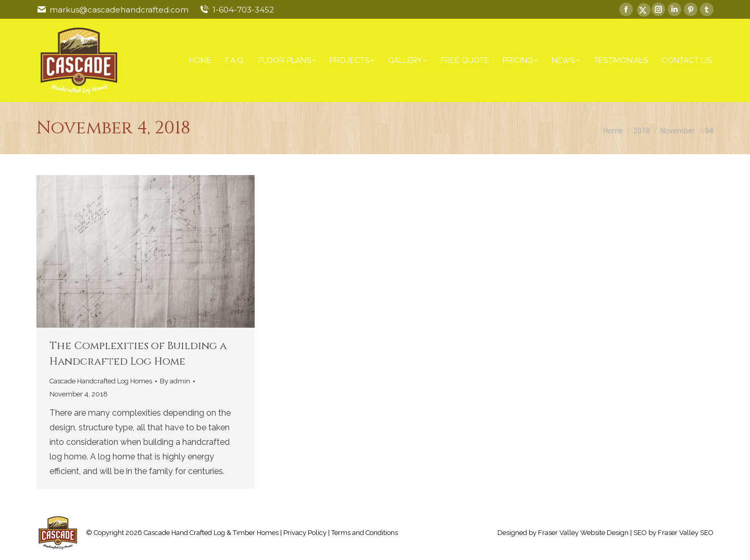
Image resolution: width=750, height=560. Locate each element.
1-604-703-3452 (243, 10)
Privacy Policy (305, 533)
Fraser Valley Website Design (583, 533)
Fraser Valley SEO (686, 533)
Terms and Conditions (365, 533)
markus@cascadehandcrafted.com (119, 10)
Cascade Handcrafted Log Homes (101, 381)
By (175, 381)
